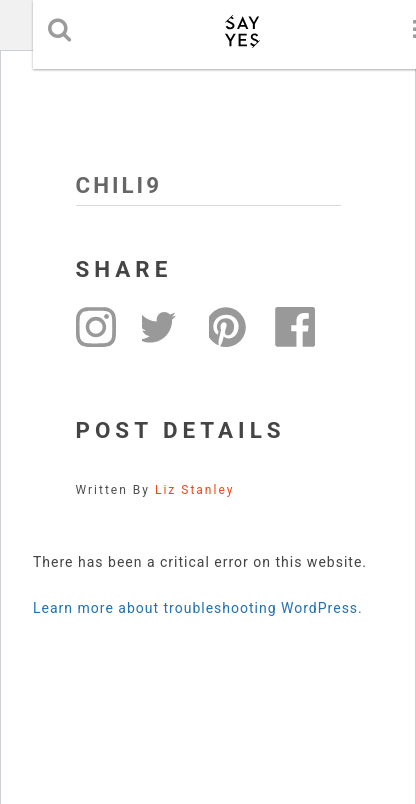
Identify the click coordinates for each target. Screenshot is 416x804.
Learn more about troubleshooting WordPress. (198, 608)
